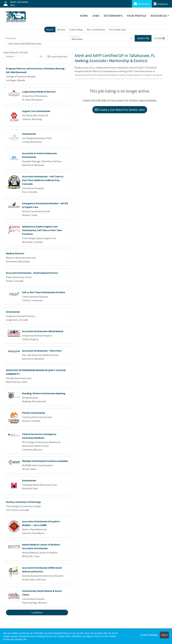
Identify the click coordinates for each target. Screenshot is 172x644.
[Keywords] (37, 38)
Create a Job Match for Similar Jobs (120, 110)
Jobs (96, 16)
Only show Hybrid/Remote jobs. (25, 44)
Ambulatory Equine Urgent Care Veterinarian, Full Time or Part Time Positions (42, 230)
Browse (61, 30)
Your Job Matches (96, 30)
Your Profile (137, 16)
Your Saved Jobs (117, 30)
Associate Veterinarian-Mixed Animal (43, 331)
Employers (161, 4)
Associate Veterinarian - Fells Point (42, 351)
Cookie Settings (149, 635)
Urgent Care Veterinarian (36, 111)
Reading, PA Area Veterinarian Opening (44, 393)
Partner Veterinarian (34, 413)
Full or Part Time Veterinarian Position (44, 292)
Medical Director (15, 253)
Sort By (9, 57)
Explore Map (76, 30)
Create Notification (58, 57)
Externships (113, 16)
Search (50, 30)
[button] (159, 38)
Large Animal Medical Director (39, 92)
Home (84, 16)
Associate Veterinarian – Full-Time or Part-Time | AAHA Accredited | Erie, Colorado (43, 180)
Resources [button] (159, 16)
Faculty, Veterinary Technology (23, 502)
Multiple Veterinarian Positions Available (45, 461)
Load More (37, 612)
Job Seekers (142, 4)
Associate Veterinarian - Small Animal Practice (32, 273)
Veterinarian (29, 134)
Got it (164, 635)
